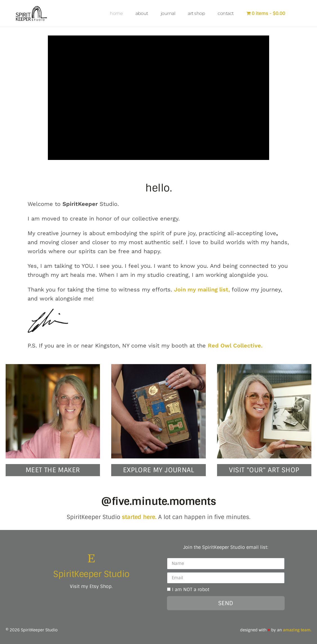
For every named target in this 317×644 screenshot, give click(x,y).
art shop (196, 13)
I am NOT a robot (191, 590)
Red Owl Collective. (235, 345)
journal (168, 13)
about (142, 13)
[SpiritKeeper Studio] (91, 558)
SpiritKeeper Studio (91, 574)
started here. (139, 517)
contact (226, 13)
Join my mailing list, (203, 289)
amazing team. (297, 630)
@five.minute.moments (158, 501)
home (116, 13)
